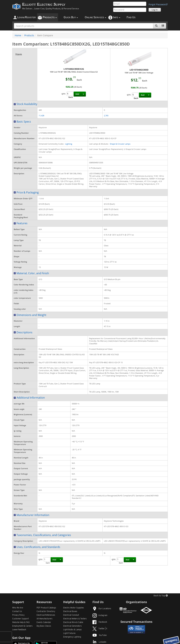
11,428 (41, 116)
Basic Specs (24, 122)
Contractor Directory (46, 612)
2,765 (106, 116)
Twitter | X (100, 629)
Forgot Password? (158, 4)
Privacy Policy (18, 615)
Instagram (100, 616)
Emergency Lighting (72, 637)
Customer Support (21, 619)
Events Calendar (44, 622)
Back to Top (161, 596)
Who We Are (18, 608)
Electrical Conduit (71, 615)
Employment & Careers (22, 626)
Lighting (69, 144)
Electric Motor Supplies (74, 608)
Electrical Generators (72, 626)
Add (77, 94)
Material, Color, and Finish (33, 273)
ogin (26, 17)
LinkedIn (99, 642)
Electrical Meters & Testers (75, 619)
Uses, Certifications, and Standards (38, 547)
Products (29, 35)
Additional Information (31, 398)
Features (22, 223)
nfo (117, 17)
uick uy (71, 17)
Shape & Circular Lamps (120, 144)
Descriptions (24, 332)
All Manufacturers (45, 619)
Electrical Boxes (70, 612)
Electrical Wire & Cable (73, 622)
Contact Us (17, 612)
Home (18, 35)
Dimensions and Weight (31, 315)
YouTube (100, 635)
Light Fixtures (69, 633)
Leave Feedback (19, 630)
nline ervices (95, 17)
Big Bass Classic (44, 626)
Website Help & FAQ (21, 622)
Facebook (100, 622)
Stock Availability (27, 104)
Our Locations (102, 609)
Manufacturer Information (33, 515)
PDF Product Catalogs (46, 608)
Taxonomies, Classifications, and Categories (44, 535)
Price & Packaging (28, 192)
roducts (50, 17)
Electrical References (46, 615)
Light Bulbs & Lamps (72, 630)
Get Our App (21, 638)
